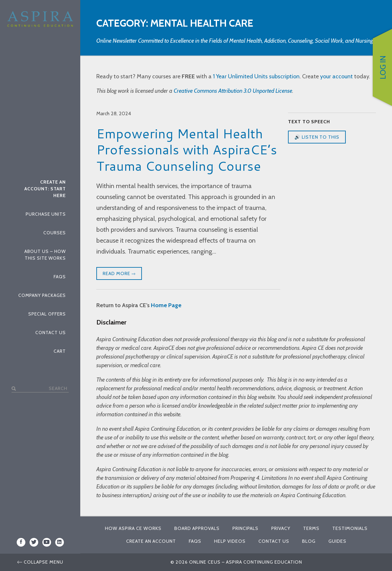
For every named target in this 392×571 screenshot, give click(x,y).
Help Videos (230, 541)
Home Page (166, 305)
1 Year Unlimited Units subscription (256, 76)
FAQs (60, 276)
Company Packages (42, 295)
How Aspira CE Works (133, 528)
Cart (60, 351)
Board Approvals (197, 528)
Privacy (281, 528)
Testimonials (350, 528)
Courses (55, 232)
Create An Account (151, 541)
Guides (337, 541)
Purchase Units (46, 214)
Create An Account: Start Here (45, 188)
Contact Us (51, 332)
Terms (311, 528)
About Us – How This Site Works (45, 254)
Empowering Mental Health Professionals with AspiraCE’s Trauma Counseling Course (187, 150)
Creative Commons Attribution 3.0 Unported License (233, 91)
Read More (119, 274)
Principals (245, 528)
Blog (309, 541)
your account (336, 76)
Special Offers (47, 314)
